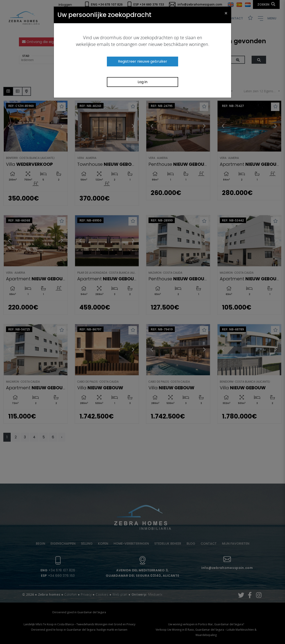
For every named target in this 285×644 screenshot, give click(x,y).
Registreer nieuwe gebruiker (143, 61)
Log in (142, 82)
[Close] (226, 13)
